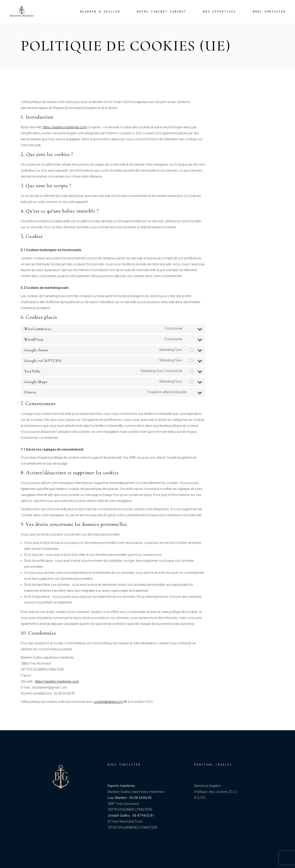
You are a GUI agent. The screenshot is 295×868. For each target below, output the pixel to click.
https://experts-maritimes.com (65, 127)
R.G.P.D (200, 798)
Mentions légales (208, 786)
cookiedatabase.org (108, 702)
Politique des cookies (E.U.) (216, 792)
